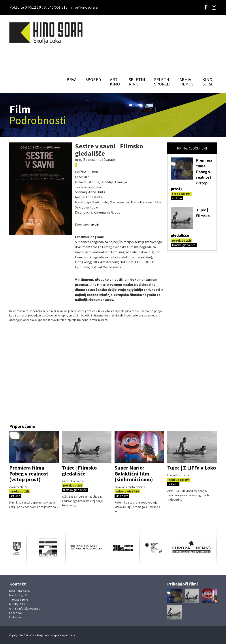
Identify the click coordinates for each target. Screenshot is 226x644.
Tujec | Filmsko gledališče (79, 471)
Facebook (16, 613)
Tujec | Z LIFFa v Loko (192, 468)
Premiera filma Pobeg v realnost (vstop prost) (29, 474)
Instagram (16, 617)
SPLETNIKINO (137, 82)
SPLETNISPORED (162, 82)
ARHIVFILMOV (186, 82)
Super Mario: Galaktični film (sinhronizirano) (134, 474)
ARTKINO (115, 82)
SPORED (93, 79)
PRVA (72, 79)
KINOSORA (207, 82)
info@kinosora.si (84, 7)
